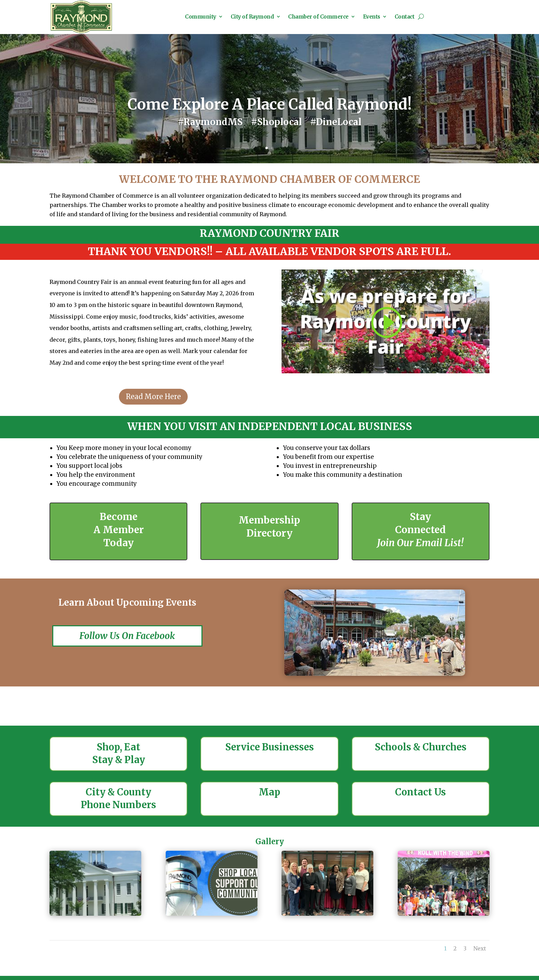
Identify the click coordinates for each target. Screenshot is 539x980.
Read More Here (153, 405)
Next (480, 957)
